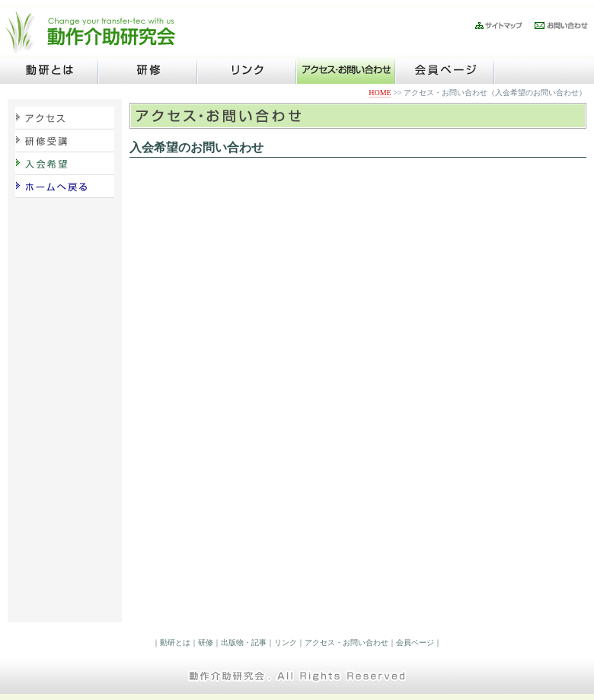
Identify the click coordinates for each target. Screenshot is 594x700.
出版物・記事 (244, 642)
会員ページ (415, 642)
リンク (286, 642)
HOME (380, 93)
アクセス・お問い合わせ (346, 642)
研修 (206, 642)
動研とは (175, 642)
